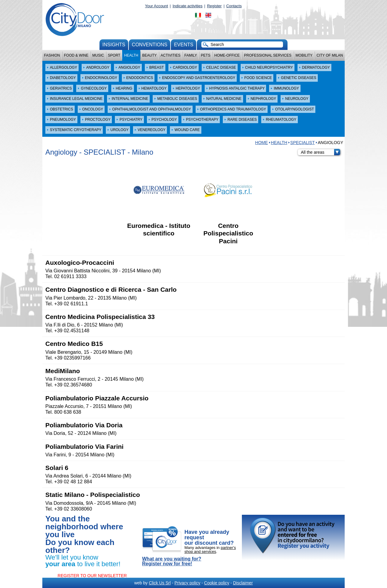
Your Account (157, 6)
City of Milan (330, 55)
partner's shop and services (210, 550)
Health (131, 55)
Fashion (52, 55)
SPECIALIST (302, 143)
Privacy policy (187, 583)
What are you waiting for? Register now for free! (172, 561)
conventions (150, 45)
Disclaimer (243, 583)
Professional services (268, 55)
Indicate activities (188, 6)
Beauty (149, 55)
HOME (262, 143)
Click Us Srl (160, 583)
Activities (170, 55)
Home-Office (227, 55)
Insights (114, 45)
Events (184, 45)
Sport (114, 55)
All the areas (320, 152)
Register (214, 6)
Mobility (304, 55)
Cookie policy (217, 583)
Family (191, 55)
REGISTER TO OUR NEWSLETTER (92, 576)
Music (98, 55)
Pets (205, 55)
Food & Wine (76, 55)
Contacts (234, 6)
